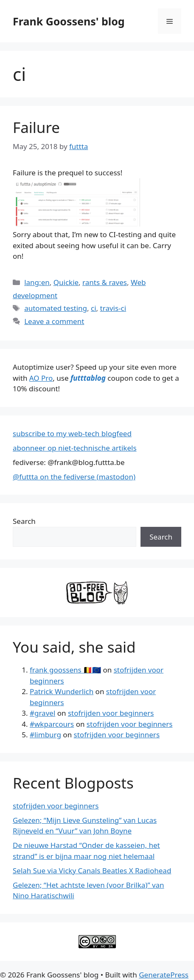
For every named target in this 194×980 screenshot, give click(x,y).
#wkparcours (52, 724)
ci (94, 308)
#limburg (45, 735)
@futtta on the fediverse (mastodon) (74, 477)
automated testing (56, 308)
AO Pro (41, 378)
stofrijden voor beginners (111, 713)
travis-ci (113, 308)
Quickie (66, 282)
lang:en (37, 282)
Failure (36, 127)
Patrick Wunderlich (62, 691)
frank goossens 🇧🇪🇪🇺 (65, 670)
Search (24, 521)
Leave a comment (54, 321)
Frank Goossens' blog (69, 21)
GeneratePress (164, 975)
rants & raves (105, 282)
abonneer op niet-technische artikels (75, 448)
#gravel (42, 713)
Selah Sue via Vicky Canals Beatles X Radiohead (92, 871)
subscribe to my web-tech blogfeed (72, 433)
